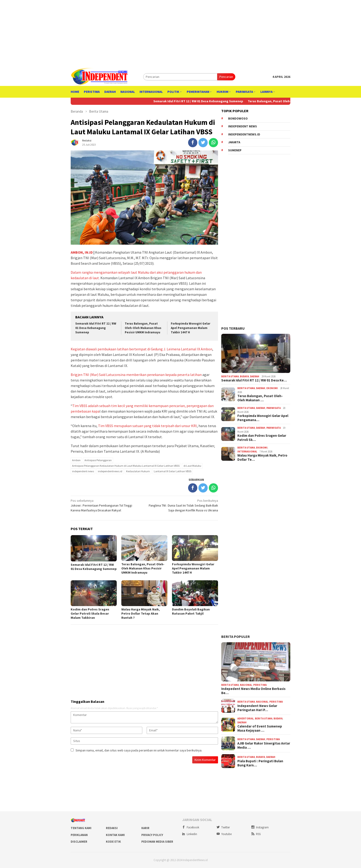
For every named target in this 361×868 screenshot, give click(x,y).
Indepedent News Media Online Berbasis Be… (253, 691)
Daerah (255, 376)
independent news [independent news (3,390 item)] (243, 126)
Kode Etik (113, 842)
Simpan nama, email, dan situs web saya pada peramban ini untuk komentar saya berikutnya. (139, 750)
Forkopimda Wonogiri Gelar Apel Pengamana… (263, 418)
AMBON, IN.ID (82, 252)
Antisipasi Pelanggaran (98, 460)
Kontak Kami (115, 835)
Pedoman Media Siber (157, 842)
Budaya (244, 376)
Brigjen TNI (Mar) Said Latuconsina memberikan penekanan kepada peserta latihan (136, 375)
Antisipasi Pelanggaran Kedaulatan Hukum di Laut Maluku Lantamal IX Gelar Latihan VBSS (126, 466)
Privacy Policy (152, 835)
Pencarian (226, 77)
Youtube (224, 834)
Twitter (223, 827)
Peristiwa (260, 685)
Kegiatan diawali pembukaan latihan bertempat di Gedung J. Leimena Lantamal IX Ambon (141, 349)
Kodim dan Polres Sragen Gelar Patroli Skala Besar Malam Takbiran (90, 613)
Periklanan (79, 835)
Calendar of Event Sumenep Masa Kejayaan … (260, 728)
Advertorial (246, 718)
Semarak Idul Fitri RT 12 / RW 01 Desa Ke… (254, 380)
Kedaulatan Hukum (138, 471)
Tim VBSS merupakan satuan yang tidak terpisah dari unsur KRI (147, 426)
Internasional (247, 452)
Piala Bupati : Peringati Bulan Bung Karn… (260, 763)
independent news (83, 471)
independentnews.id (110, 471)
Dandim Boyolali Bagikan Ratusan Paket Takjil (191, 611)
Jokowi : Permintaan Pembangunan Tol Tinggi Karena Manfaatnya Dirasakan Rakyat (106, 505)
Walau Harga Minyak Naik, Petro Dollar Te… (262, 457)
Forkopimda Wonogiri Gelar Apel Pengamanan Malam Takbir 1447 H (191, 328)
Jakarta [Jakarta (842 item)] (234, 142)
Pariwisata (274, 408)
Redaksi (112, 828)
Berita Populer (236, 636)
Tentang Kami (81, 828)
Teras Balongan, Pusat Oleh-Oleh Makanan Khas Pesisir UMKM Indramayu (143, 328)
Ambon (76, 460)
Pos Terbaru (233, 328)
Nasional (246, 685)
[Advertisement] (180, 32)
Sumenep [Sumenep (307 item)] (235, 150)
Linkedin (190, 834)
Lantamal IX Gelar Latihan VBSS (173, 471)
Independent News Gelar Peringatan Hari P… (257, 708)
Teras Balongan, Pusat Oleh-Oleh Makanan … (260, 398)
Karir (145, 828)
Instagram (260, 827)
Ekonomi (272, 388)
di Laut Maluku (192, 466)
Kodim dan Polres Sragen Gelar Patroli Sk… (262, 438)
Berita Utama (230, 376)
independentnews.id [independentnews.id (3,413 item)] (244, 134)
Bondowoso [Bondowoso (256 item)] (238, 119)
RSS (256, 834)
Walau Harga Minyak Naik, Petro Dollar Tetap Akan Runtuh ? (141, 613)
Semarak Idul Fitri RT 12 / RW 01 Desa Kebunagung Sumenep (205, 101)
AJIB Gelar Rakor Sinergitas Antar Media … (264, 745)
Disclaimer (79, 842)
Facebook (191, 827)
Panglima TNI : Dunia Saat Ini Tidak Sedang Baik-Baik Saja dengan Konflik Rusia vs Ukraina (183, 505)
